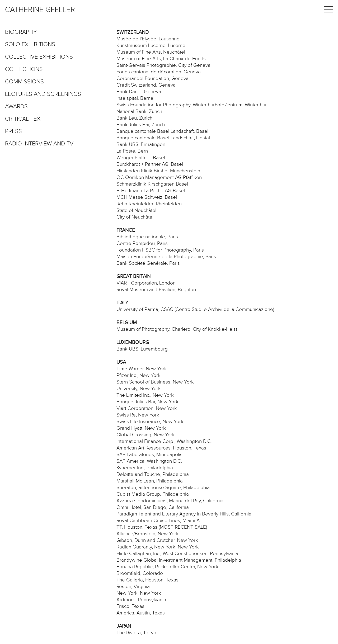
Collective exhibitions (39, 57)
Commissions (24, 82)
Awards (16, 107)
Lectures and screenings (43, 94)
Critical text (24, 119)
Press (13, 131)
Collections (24, 69)
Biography (21, 32)
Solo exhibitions (30, 45)
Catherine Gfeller (40, 10)
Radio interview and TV (39, 144)
